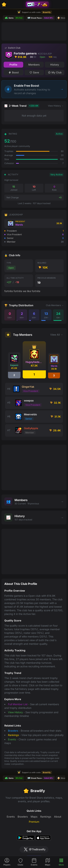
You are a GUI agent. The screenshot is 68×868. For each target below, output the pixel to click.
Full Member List (18, 704)
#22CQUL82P (45, 54)
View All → (57, 335)
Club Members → (55, 305)
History (55, 65)
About (58, 817)
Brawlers (13, 731)
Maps (34, 817)
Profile (13, 65)
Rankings (13, 735)
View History (15, 712)
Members (34, 65)
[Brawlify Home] (4, 4)
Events (12, 739)
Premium (34, 822)
